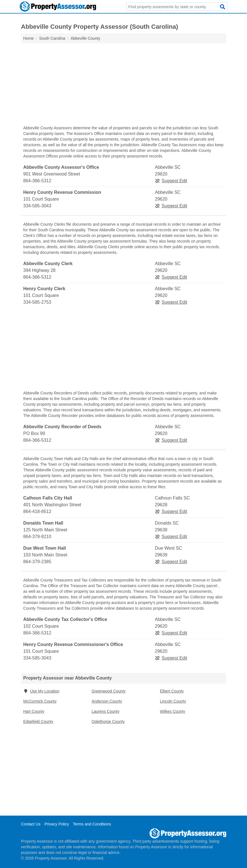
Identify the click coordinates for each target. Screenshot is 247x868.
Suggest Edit (171, 181)
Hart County (34, 711)
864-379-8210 (37, 537)
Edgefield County (38, 722)
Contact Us (31, 824)
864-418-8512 (37, 511)
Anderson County (107, 701)
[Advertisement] (124, 86)
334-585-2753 (37, 302)
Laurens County (105, 711)
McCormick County (40, 701)
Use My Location (41, 691)
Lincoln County (173, 701)
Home (29, 38)
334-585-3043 (37, 206)
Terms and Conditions (92, 824)
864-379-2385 (37, 562)
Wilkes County (173, 711)
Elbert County (172, 691)
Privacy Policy (57, 824)
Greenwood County (109, 691)
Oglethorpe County (108, 722)
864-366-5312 (37, 181)
